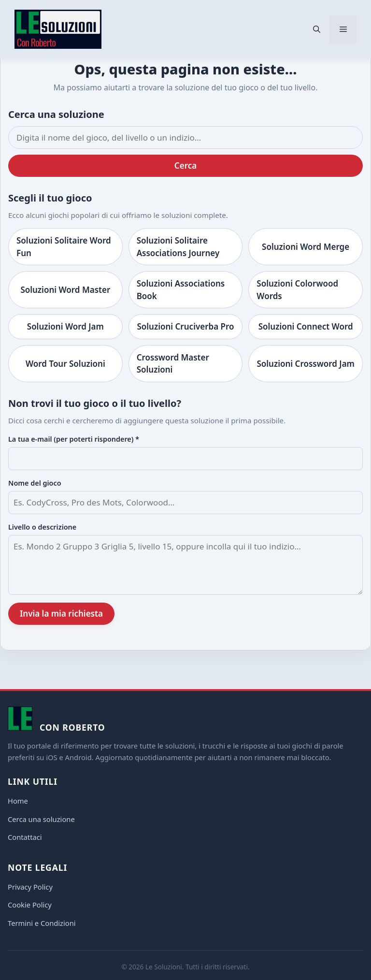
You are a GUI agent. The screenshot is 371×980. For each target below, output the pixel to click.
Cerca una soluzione (41, 819)
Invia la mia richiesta (61, 613)
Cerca (185, 166)
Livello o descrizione (42, 527)
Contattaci (25, 837)
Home (18, 801)
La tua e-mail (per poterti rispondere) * (74, 439)
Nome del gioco (35, 483)
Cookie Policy (30, 905)
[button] (317, 29)
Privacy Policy (30, 887)
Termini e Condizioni (42, 923)
